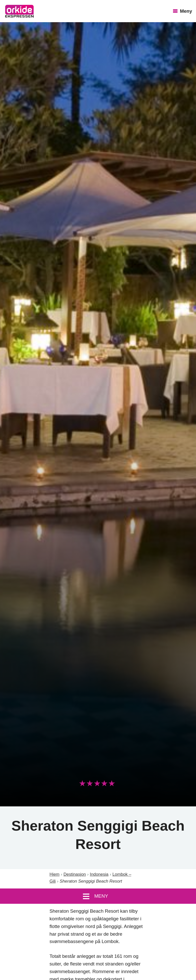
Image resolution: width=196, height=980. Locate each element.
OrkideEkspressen (19, 11)
